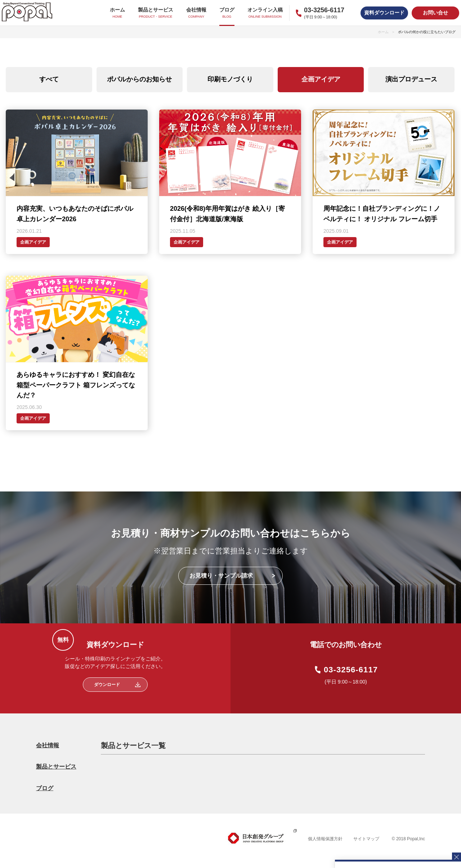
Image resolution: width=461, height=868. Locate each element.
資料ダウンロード (384, 13)
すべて (49, 79)
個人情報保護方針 (325, 839)
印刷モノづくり (230, 79)
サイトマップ (366, 839)
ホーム (383, 32)
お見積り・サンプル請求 (221, 576)
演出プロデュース (411, 79)
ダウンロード (107, 685)
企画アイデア (321, 79)
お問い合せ (435, 13)
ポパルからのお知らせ (139, 79)
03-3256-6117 (351, 670)
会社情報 (48, 745)
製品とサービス (56, 767)
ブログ (45, 788)
